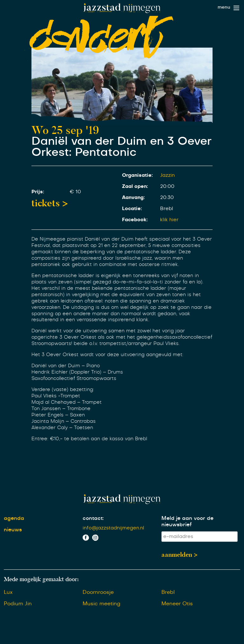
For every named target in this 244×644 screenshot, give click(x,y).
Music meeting (102, 604)
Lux (8, 592)
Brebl (168, 592)
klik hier (169, 220)
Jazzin (167, 175)
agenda (14, 518)
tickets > (50, 203)
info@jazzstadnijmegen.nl (113, 528)
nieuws (13, 530)
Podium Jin (18, 604)
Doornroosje (98, 592)
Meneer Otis (177, 604)
